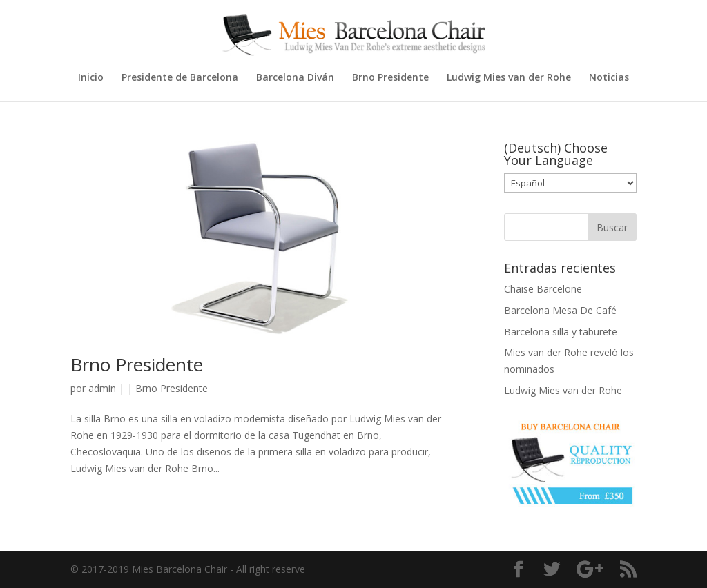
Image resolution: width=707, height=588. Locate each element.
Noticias (609, 78)
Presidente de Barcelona (180, 78)
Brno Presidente (390, 78)
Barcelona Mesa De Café (560, 310)
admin (102, 388)
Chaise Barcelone (543, 289)
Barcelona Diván (295, 78)
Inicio (91, 78)
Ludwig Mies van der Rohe (509, 78)
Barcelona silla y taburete (561, 332)
